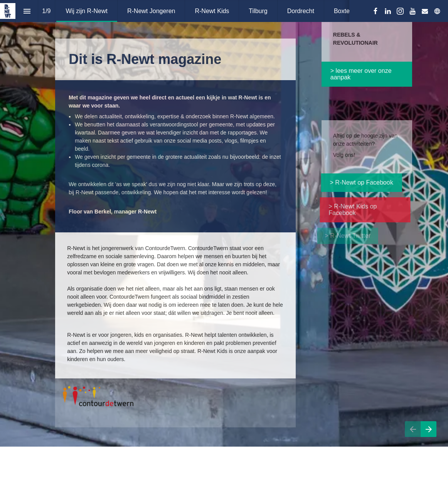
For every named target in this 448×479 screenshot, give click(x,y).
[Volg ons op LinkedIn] (388, 11)
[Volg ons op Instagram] (400, 11)
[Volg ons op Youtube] (413, 11)
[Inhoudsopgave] (27, 11)
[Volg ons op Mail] (425, 11)
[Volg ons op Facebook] (376, 11)
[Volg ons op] (437, 11)
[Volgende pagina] (429, 439)
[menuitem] (87, 11)
